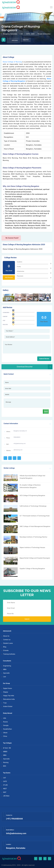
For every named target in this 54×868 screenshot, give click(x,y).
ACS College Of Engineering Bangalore (32, 496)
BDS (5, 766)
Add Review (9, 277)
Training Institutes (9, 654)
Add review (13, 40)
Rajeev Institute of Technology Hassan (32, 547)
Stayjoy (6, 692)
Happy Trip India (9, 696)
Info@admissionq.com (16, 833)
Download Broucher (35, 367)
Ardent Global (8, 706)
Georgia (6, 725)
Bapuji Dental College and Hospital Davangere (35, 558)
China (5, 736)
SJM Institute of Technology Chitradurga (33, 506)
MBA (5, 669)
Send (46, 411)
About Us (6, 636)
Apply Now (26, 40)
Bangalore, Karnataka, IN (20, 431)
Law (5, 677)
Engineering (7, 666)
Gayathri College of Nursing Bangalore (32, 569)
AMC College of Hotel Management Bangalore (35, 526)
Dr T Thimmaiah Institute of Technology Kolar (35, 516)
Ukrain (5, 733)
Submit (27, 619)
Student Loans (8, 643)
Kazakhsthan (7, 729)
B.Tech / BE (7, 748)
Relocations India (9, 699)
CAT (5, 778)
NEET (5, 789)
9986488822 (17, 437)
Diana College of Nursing (12, 62)
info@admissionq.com (20, 444)
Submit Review (44, 359)
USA (5, 718)
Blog (5, 647)
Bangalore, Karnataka (16, 848)
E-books (6, 650)
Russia (5, 722)
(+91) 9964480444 (14, 819)
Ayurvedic (6, 673)
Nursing (6, 762)
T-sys (5, 703)
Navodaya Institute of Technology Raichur (33, 537)
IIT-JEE (5, 785)
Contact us (7, 640)
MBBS (5, 752)
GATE (5, 781)
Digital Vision (8, 688)
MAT (5, 792)
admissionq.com (18, 450)
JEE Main (6, 796)
